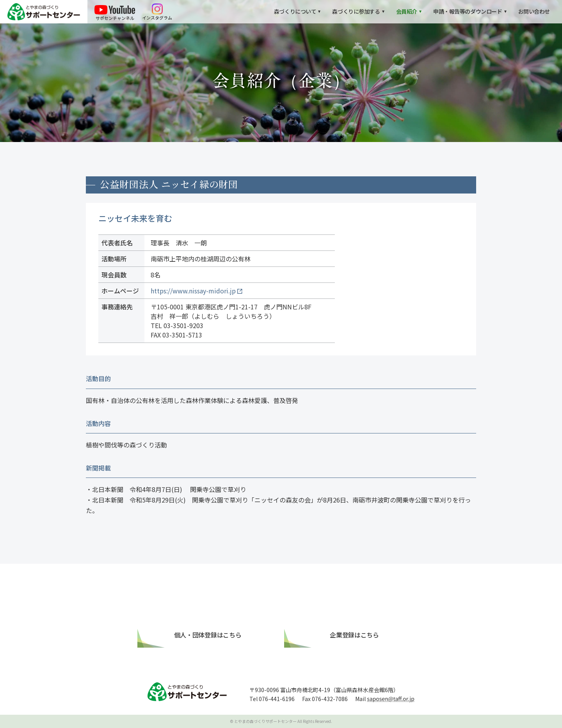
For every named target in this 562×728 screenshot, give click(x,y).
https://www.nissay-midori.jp (193, 291)
